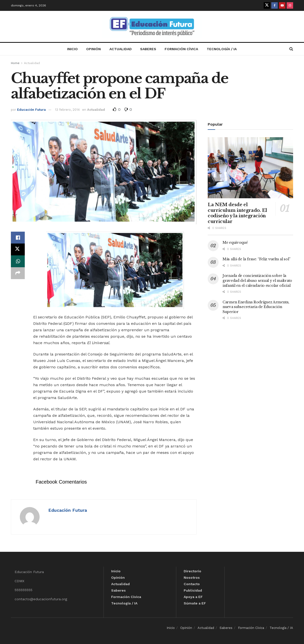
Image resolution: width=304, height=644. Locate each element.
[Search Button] (291, 49)
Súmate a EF (195, 603)
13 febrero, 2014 (67, 110)
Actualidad (121, 49)
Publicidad (193, 590)
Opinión (93, 49)
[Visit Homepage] (152, 27)
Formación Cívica (181, 49)
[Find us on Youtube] (282, 5)
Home (15, 63)
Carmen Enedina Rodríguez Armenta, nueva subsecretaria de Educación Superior (256, 307)
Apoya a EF (193, 597)
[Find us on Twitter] (267, 5)
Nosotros (192, 577)
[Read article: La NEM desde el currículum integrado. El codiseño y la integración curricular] (250, 168)
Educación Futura (31, 110)
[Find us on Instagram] (290, 5)
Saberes (148, 49)
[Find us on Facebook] (275, 5)
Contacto (192, 584)
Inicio (72, 49)
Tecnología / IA (222, 49)
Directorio (192, 571)
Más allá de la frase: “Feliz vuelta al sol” (256, 259)
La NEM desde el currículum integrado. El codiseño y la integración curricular (237, 213)
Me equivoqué (235, 243)
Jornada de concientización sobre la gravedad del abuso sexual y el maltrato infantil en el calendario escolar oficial (257, 280)
